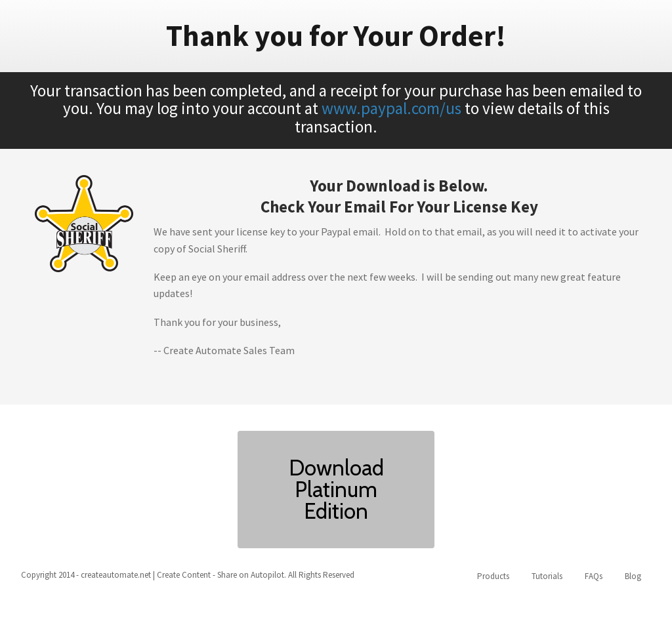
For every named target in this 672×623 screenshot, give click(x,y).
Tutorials (547, 576)
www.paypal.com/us (391, 108)
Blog (633, 576)
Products (493, 576)
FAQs (594, 576)
